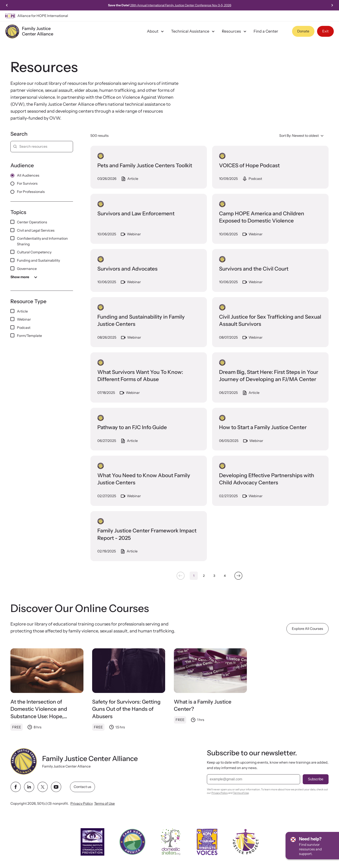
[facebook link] (16, 787)
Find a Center (266, 31)
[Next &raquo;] (238, 576)
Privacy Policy (82, 803)
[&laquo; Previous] (180, 576)
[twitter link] (43, 787)
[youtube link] (56, 787)
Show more (25, 277)
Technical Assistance (193, 31)
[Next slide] (332, 5)
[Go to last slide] (7, 5)
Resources (235, 31)
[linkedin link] (29, 787)
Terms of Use (104, 803)
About (156, 31)
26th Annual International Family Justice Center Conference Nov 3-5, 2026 (181, 5)
